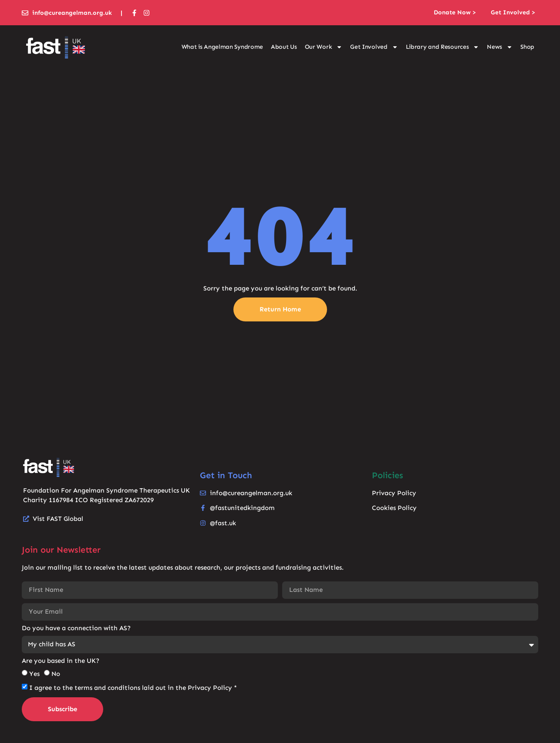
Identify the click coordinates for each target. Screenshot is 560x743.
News (500, 47)
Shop (527, 47)
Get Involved (374, 47)
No (56, 674)
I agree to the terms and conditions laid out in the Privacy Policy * (133, 688)
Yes (34, 674)
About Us (284, 47)
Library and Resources (443, 47)
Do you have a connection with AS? (76, 628)
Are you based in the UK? (61, 661)
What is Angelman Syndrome (223, 47)
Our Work (324, 47)
